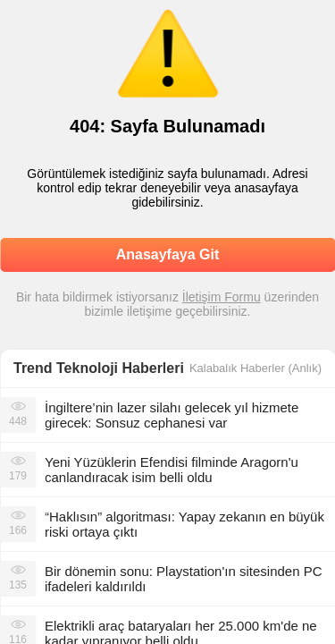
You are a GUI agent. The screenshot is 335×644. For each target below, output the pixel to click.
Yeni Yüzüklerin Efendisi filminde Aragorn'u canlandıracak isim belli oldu (172, 470)
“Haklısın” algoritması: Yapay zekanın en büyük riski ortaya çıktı (184, 524)
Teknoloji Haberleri (120, 368)
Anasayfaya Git (168, 254)
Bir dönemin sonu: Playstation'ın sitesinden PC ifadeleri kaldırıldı (184, 579)
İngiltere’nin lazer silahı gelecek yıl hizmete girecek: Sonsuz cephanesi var (172, 415)
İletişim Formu (222, 297)
